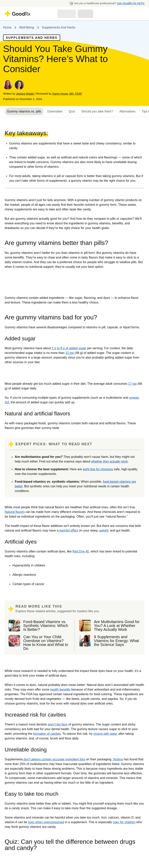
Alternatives (127, 111)
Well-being (27, 27)
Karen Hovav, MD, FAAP (67, 94)
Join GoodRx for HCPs (131, 3)
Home (7, 27)
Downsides (55, 111)
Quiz (72, 111)
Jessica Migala (25, 94)
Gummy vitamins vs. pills (24, 111)
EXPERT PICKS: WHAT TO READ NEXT (54, 444)
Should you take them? (97, 111)
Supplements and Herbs (59, 27)
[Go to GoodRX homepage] (18, 14)
